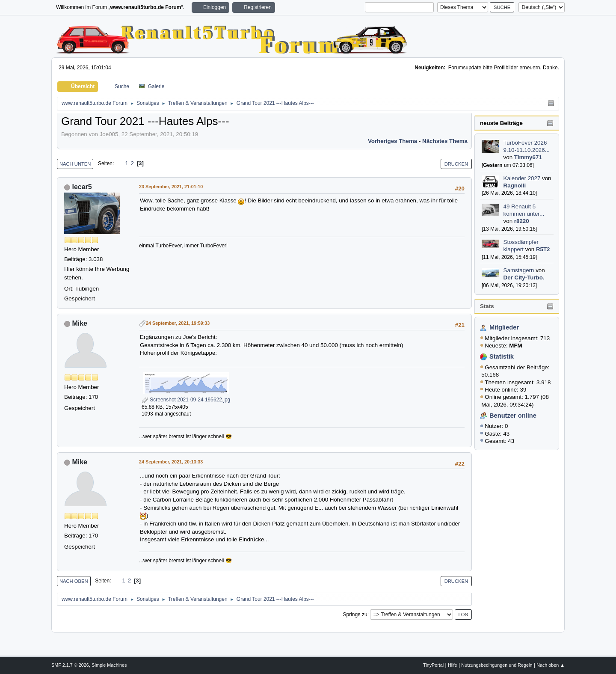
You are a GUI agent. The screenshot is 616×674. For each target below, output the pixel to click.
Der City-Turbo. (524, 278)
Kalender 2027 (522, 178)
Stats (487, 306)
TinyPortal (433, 665)
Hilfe (453, 665)
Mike (80, 323)
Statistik (502, 356)
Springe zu (355, 615)
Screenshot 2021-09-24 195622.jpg (186, 400)
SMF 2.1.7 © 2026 (70, 665)
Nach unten (75, 164)
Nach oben (74, 581)
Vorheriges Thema (392, 141)
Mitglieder (504, 327)
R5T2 (543, 249)
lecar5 (82, 187)
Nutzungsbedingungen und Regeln (497, 665)
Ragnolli (515, 186)
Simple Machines (109, 665)
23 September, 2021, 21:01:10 (171, 187)
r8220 (522, 221)
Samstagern (519, 270)
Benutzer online (513, 416)
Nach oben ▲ (551, 665)
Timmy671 (528, 157)
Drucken (456, 164)
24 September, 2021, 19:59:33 (178, 323)
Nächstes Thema (445, 141)
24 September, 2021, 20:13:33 (171, 462)
